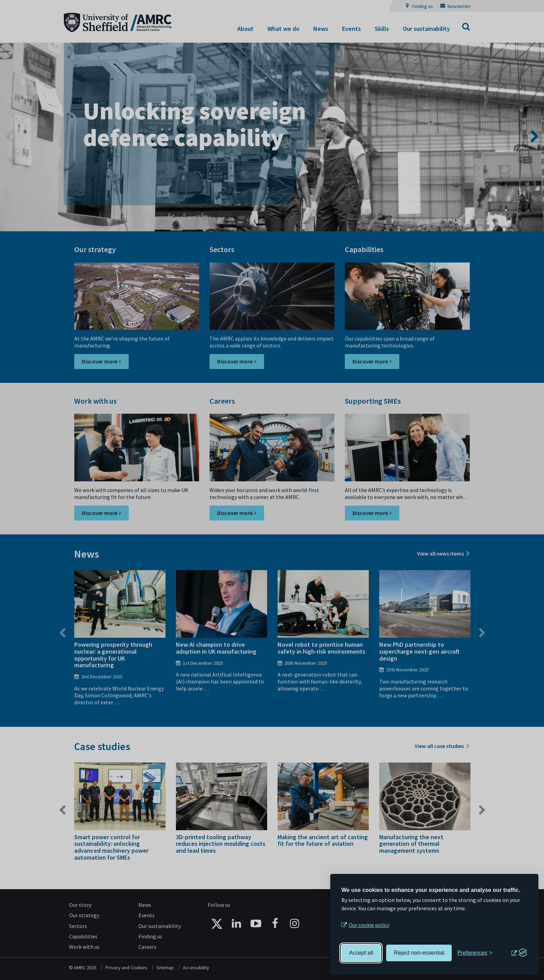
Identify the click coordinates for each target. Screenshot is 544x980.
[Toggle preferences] (475, 953)
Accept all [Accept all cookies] (361, 953)
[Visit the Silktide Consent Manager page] (519, 953)
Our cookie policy (369, 925)
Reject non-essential (419, 953)
